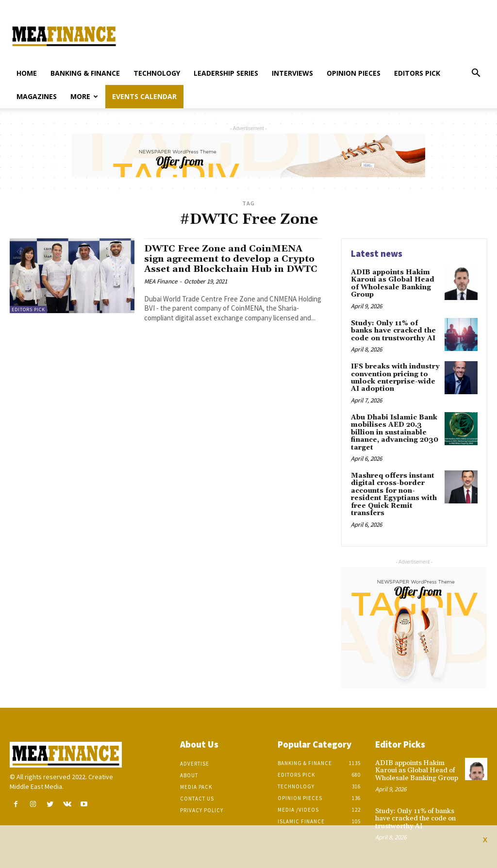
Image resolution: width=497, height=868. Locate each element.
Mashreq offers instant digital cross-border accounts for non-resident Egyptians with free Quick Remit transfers (394, 494)
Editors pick (417, 73)
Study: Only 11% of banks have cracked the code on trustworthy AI (393, 331)
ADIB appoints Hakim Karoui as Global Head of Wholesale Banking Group (393, 284)
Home (27, 73)
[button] (476, 74)
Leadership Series (226, 73)
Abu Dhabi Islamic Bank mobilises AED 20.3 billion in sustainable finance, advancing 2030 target (395, 432)
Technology (157, 73)
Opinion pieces (354, 73)
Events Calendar (144, 96)
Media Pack (196, 786)
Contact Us (197, 798)
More (84, 96)
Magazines (37, 96)
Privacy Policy (202, 810)
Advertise (195, 763)
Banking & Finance (85, 73)
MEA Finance (161, 281)
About (189, 775)
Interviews (292, 73)
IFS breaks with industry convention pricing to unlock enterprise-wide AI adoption (395, 378)
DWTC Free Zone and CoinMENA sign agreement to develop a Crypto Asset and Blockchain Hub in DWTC (232, 259)
